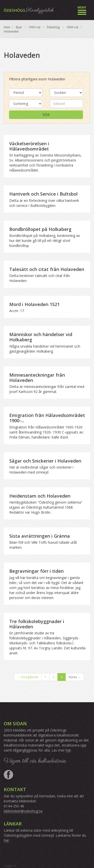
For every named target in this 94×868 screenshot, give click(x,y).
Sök (46, 115)
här (68, 750)
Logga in (10, 866)
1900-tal (34, 27)
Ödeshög (53, 27)
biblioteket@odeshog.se (23, 811)
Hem (7, 27)
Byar (19, 27)
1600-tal (72, 27)
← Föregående (28, 677)
